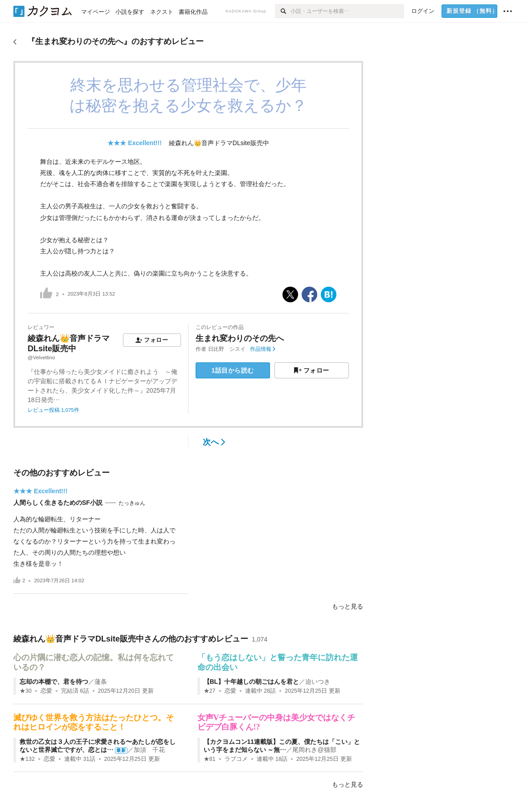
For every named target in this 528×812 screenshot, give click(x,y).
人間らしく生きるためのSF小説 (58, 503)
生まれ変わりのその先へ (240, 338)
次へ (214, 442)
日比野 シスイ (227, 349)
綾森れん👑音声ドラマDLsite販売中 (219, 143)
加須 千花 (149, 750)
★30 (26, 691)
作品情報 (263, 349)
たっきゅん (132, 503)
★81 (210, 759)
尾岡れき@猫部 (314, 750)
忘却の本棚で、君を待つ (54, 682)
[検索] (283, 11)
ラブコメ (236, 759)
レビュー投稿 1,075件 (53, 410)
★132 (27, 759)
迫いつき (318, 682)
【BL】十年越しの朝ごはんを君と (252, 682)
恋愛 (46, 691)
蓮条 (101, 682)
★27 (210, 691)
